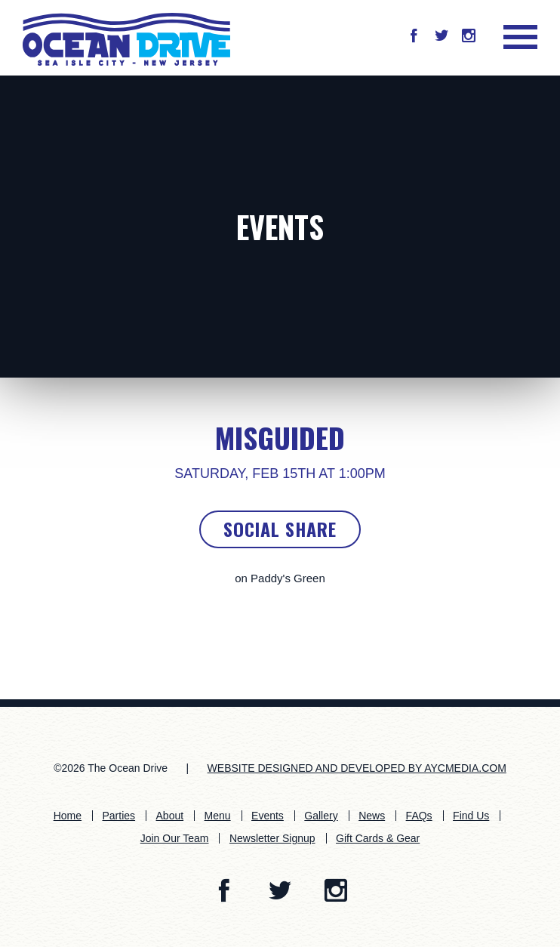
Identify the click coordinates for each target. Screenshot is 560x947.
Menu (218, 816)
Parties (119, 816)
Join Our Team (175, 838)
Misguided (280, 437)
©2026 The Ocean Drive (111, 768)
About (170, 816)
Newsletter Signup (272, 838)
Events (280, 227)
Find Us (471, 816)
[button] (414, 37)
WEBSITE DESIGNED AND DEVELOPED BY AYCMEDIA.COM (357, 768)
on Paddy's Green (280, 578)
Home (68, 816)
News (372, 816)
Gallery (321, 816)
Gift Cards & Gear (378, 838)
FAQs (419, 816)
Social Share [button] (280, 529)
